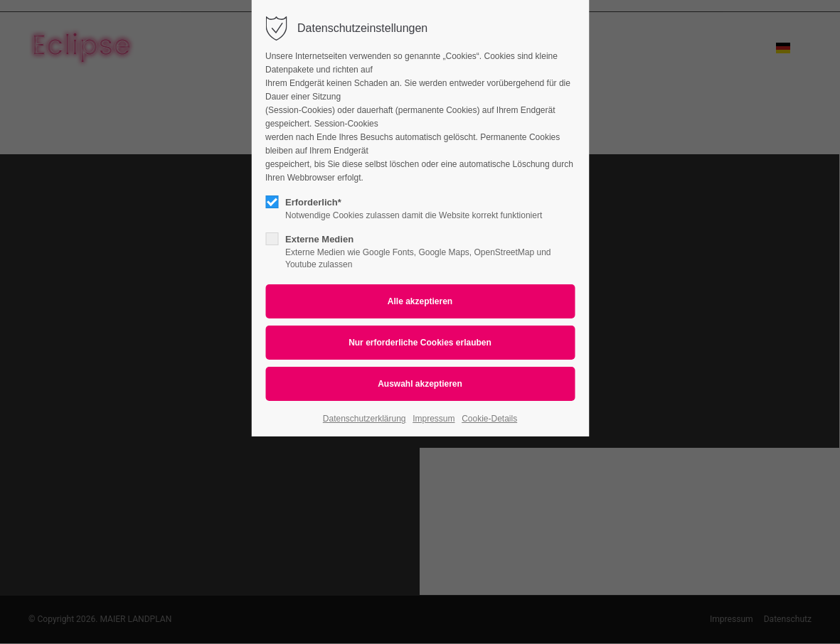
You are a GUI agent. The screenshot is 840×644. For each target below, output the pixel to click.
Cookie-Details (489, 419)
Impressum (434, 419)
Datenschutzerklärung (365, 419)
